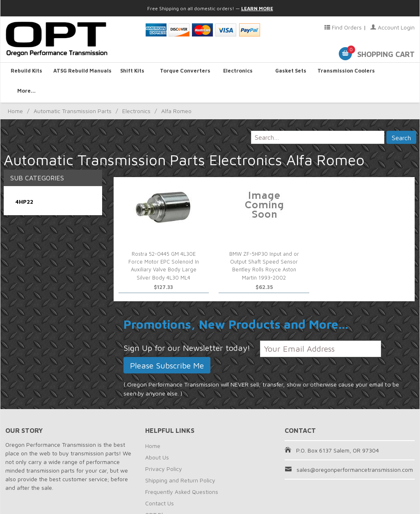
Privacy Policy (164, 449)
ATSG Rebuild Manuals (79, 72)
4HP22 (24, 181)
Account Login (393, 27)
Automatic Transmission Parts (73, 91)
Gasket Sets (289, 72)
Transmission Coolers (341, 72)
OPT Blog (157, 495)
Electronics (236, 72)
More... (394, 72)
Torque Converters (184, 72)
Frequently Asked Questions (182, 472)
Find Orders (343, 27)
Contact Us (160, 483)
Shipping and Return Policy (180, 461)
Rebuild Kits (27, 72)
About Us (157, 438)
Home (15, 91)
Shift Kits (131, 72)
